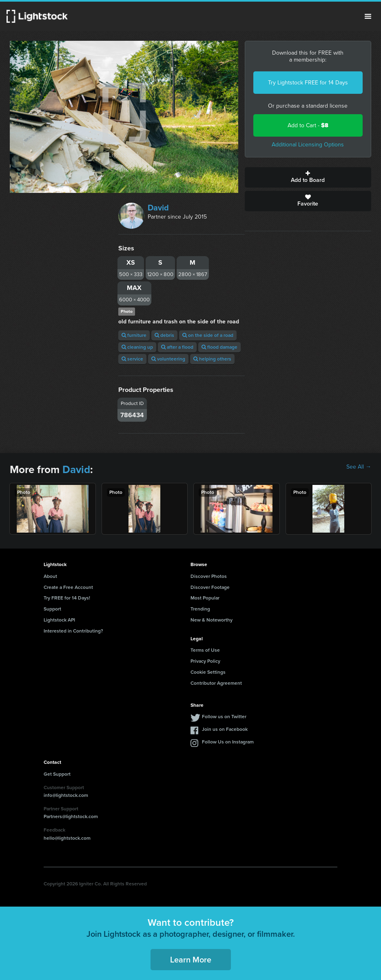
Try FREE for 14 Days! (67, 598)
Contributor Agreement (216, 683)
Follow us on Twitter (224, 717)
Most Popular (205, 598)
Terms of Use (205, 650)
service (132, 359)
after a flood (177, 347)
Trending (200, 609)
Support (52, 609)
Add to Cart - (308, 125)
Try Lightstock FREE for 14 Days (308, 83)
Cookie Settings (208, 672)
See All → (359, 467)
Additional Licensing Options (308, 145)
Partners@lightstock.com (71, 816)
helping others (212, 359)
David (158, 208)
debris (164, 335)
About (50, 576)
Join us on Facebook (225, 729)
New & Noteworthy (212, 620)
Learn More (191, 960)
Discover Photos (209, 576)
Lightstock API (59, 620)
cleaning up (137, 347)
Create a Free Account (68, 587)
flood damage (219, 347)
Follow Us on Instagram (228, 742)
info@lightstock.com (66, 795)
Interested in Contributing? (73, 631)
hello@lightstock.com (67, 838)
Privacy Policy (205, 661)
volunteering (168, 359)
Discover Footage (210, 587)
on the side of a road (208, 335)
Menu (368, 16)
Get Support (57, 774)
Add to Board (308, 177)
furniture (134, 335)
